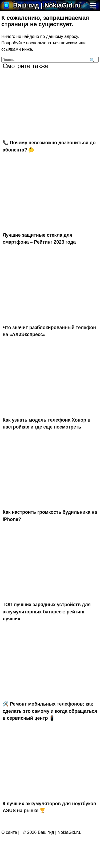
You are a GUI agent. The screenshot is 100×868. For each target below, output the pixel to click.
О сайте (9, 832)
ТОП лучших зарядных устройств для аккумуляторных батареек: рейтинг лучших (47, 612)
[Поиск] (92, 60)
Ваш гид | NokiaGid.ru (47, 5)
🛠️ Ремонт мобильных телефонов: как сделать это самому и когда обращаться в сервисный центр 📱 (50, 711)
